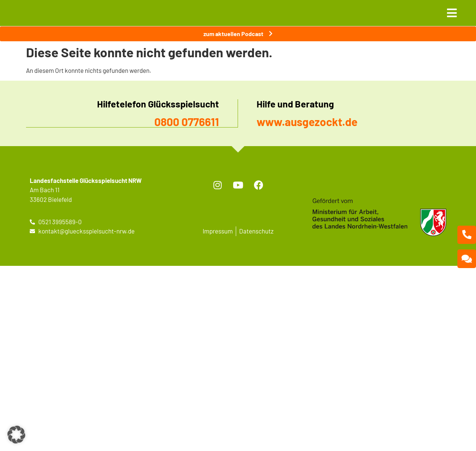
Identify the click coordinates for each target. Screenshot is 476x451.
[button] (16, 435)
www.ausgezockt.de (307, 122)
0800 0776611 (187, 122)
